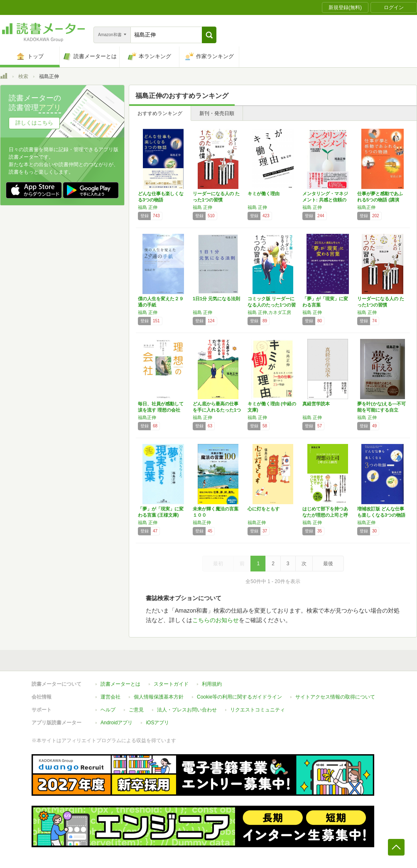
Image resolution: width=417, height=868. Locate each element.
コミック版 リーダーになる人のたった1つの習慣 (272, 305)
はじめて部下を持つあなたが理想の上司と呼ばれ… (325, 515)
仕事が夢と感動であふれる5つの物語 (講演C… (380, 200)
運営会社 (110, 697)
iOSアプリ (157, 723)
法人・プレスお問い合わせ (187, 710)
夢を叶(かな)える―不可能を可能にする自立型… (381, 410)
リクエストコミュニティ (258, 710)
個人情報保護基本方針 (159, 697)
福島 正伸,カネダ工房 (269, 312)
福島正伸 (366, 207)
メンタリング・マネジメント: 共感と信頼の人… (325, 200)
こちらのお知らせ (216, 620)
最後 (328, 564)
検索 (23, 76)
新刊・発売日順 (217, 113)
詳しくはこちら (34, 123)
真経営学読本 (316, 404)
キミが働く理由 (264, 194)
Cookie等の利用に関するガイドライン (239, 697)
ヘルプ (108, 710)
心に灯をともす (264, 509)
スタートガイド (171, 684)
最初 (218, 564)
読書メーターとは (120, 684)
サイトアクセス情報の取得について (335, 697)
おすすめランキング (160, 113)
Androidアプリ (117, 723)
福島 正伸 (148, 207)
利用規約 (212, 684)
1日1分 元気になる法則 (216, 299)
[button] (209, 35)
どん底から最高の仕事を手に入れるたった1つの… (217, 410)
